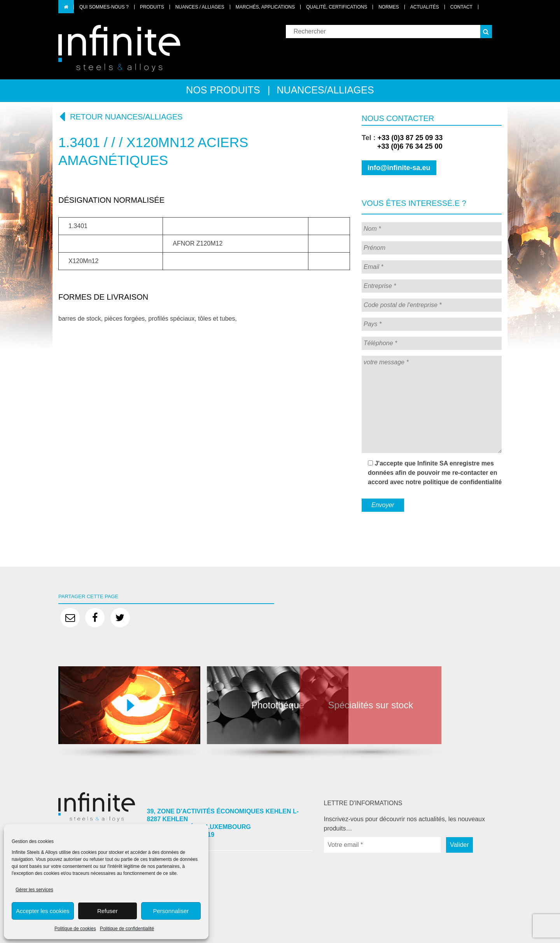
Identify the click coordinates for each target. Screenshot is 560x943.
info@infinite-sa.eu (399, 168)
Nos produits (223, 90)
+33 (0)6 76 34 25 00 (402, 146)
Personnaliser (171, 911)
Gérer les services (34, 890)
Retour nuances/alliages (121, 116)
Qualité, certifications (337, 7)
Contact (461, 7)
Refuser (108, 911)
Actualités (425, 7)
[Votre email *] (382, 845)
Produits (152, 7)
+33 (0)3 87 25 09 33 (410, 138)
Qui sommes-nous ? (104, 7)
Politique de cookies (75, 929)
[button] (486, 32)
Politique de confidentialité (127, 929)
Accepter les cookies (43, 911)
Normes (389, 7)
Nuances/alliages (325, 90)
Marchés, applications (265, 7)
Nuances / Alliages (200, 7)
